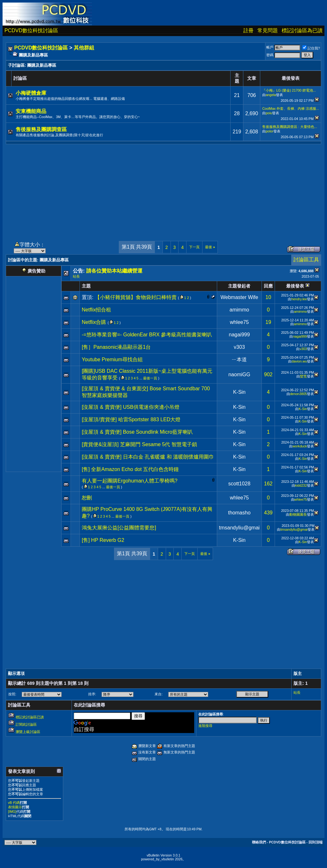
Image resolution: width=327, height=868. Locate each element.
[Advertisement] (163, 189)
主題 (86, 286)
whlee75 (240, 322)
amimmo (239, 310)
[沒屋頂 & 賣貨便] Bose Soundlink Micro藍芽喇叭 (137, 432)
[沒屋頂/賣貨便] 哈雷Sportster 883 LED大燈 (131, 419)
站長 (76, 276)
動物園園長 (298, 514)
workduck (300, 446)
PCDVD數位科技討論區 (31, 30)
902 (268, 374)
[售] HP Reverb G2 (103, 540)
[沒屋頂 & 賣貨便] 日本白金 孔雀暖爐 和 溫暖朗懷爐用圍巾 (148, 457)
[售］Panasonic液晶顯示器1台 (116, 347)
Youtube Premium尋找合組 (112, 359)
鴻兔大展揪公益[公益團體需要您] (119, 528)
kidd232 (301, 485)
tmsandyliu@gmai (239, 528)
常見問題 (268, 30)
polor (270, 131)
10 (268, 297)
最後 (210, 247)
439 (268, 513)
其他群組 (84, 48)
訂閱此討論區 (26, 724)
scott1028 (239, 484)
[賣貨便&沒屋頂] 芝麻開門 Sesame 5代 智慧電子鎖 (139, 444)
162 (268, 484)
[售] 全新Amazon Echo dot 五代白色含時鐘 (130, 469)
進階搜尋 (205, 726)
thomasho (239, 513)
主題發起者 (239, 286)
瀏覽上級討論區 (28, 732)
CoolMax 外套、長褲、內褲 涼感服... (291, 108)
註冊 (248, 30)
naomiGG (239, 374)
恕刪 (87, 498)
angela (271, 95)
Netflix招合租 (96, 310)
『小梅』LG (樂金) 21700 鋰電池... (289, 90)
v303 (239, 347)
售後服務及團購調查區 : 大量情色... (290, 127)
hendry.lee (299, 299)
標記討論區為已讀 (302, 30)
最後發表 (295, 286)
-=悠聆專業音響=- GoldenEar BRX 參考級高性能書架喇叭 (147, 335)
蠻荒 (303, 376)
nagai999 (240, 335)
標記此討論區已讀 (30, 717)
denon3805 (298, 394)
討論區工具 (306, 260)
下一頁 (194, 247)
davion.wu (299, 361)
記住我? (311, 48)
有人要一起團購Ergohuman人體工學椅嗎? (130, 481)
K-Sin (239, 392)
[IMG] (12, 812)
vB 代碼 (14, 803)
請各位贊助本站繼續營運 (114, 271)
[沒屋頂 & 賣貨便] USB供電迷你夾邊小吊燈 (131, 407)
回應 (268, 286)
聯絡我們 (259, 842)
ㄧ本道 (239, 359)
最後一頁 (150, 378)
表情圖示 (15, 807)
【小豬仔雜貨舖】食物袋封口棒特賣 (136, 297)
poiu (269, 113)
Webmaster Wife (239, 297)
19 (268, 322)
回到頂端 (316, 842)
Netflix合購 (94, 322)
